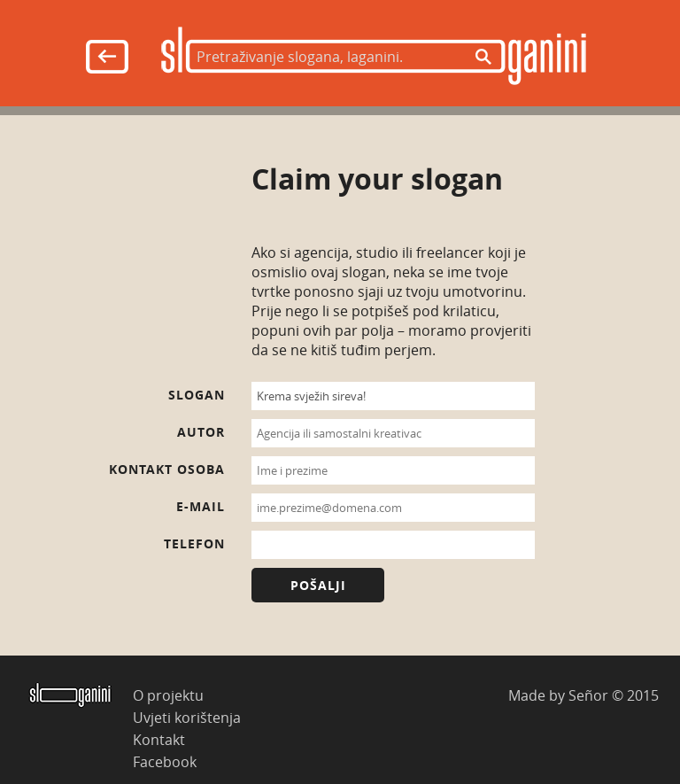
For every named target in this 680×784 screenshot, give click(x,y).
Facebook (165, 761)
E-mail (201, 506)
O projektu (168, 695)
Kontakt (159, 739)
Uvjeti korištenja (187, 717)
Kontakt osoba (167, 469)
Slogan (197, 395)
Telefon (194, 543)
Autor (201, 432)
